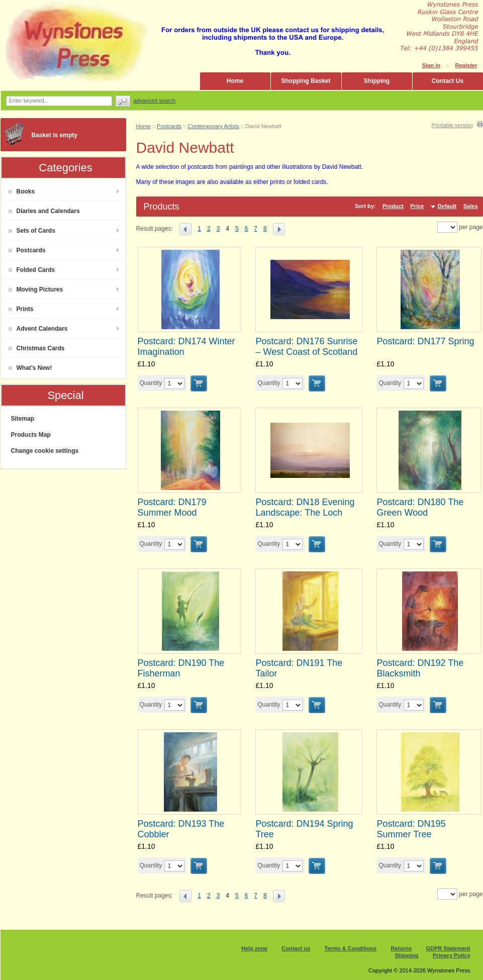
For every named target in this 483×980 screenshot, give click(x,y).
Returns (402, 948)
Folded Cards (32, 270)
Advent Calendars (38, 329)
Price (417, 206)
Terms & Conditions (351, 948)
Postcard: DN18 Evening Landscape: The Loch (305, 507)
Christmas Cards (37, 348)
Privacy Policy (452, 955)
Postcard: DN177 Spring (425, 341)
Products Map (31, 435)
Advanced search (155, 101)
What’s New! (30, 368)
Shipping (377, 81)
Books (22, 191)
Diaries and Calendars (44, 211)
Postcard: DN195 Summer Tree (411, 829)
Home (235, 81)
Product (393, 206)
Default (447, 206)
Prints (21, 309)
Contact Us (448, 81)
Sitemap (23, 419)
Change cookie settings (45, 451)
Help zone (254, 948)
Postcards (27, 250)
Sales (471, 206)
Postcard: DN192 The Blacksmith (420, 668)
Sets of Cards (32, 231)
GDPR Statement (448, 948)
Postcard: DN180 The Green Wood (420, 507)
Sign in (431, 65)
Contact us (296, 948)
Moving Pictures (36, 289)
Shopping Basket (306, 81)
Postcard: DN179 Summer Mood (172, 507)
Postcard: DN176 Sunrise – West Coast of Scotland (306, 347)
